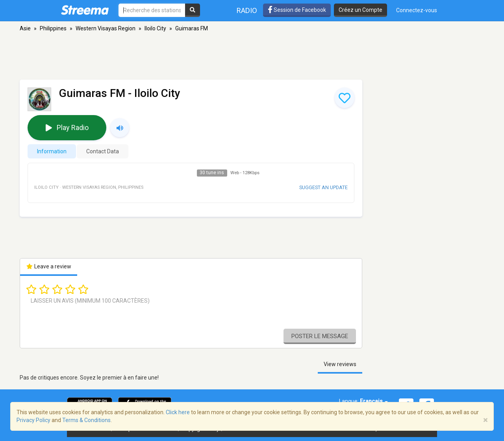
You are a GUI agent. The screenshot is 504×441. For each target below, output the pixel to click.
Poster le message (320, 336)
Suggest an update (323, 187)
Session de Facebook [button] (297, 10)
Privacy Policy (33, 420)
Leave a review (49, 266)
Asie (25, 28)
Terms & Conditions (86, 420)
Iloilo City (155, 28)
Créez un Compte (360, 10)
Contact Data (103, 151)
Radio (247, 10)
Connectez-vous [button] (417, 10)
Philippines (53, 28)
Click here (178, 412)
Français (374, 401)
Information (52, 151)
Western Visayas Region (106, 28)
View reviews (340, 364)
